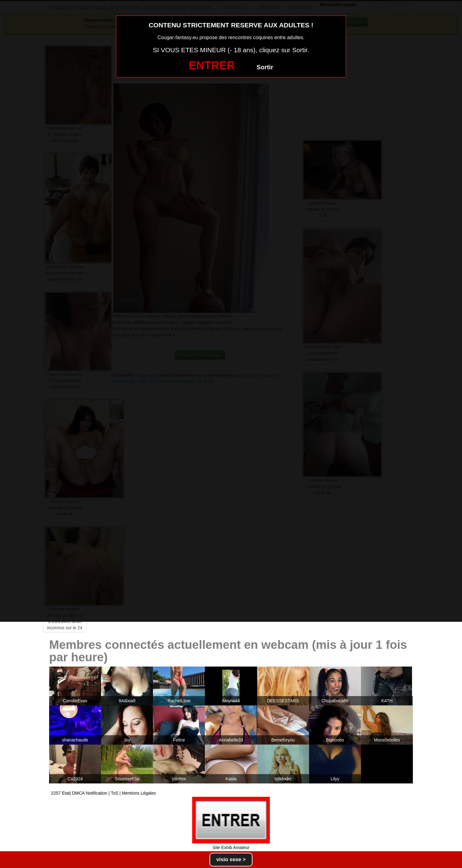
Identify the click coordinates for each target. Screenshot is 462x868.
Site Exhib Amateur (231, 847)
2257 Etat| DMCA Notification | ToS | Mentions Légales (104, 793)
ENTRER (212, 65)
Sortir (265, 67)
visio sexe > (231, 859)
